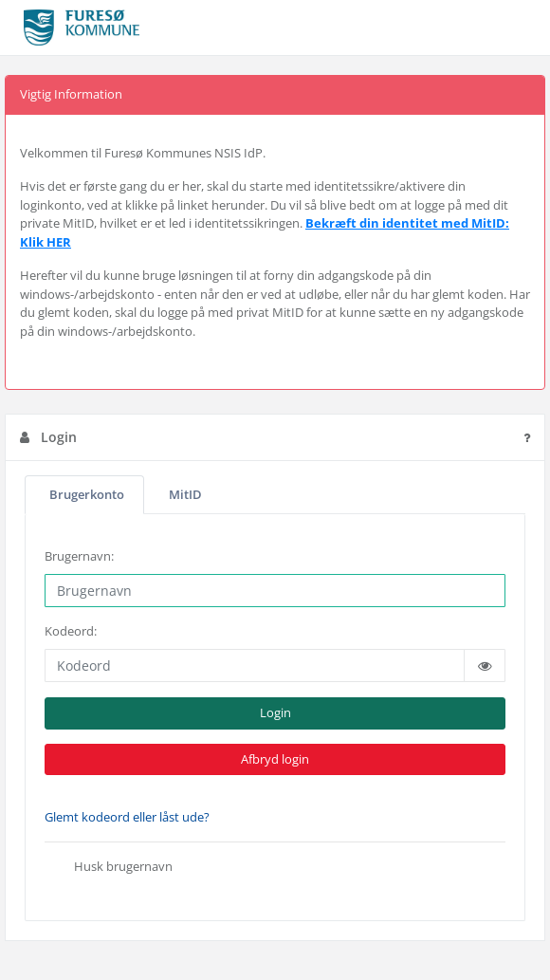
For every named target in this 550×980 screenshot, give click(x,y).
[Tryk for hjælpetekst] (527, 438)
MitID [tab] (185, 493)
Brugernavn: (79, 556)
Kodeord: (71, 631)
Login (275, 712)
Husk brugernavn (109, 868)
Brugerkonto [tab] (87, 493)
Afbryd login (275, 759)
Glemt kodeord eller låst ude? (127, 817)
